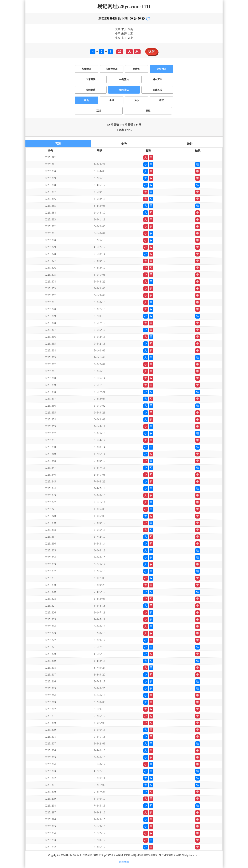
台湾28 (136, 69)
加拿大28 (87, 69)
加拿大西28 (112, 69)
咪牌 (152, 52)
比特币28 (161, 69)
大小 (136, 100)
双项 (99, 111)
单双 (161, 100)
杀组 (112, 100)
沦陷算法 (124, 90)
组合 (87, 100)
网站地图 (124, 862)
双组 (148, 111)
